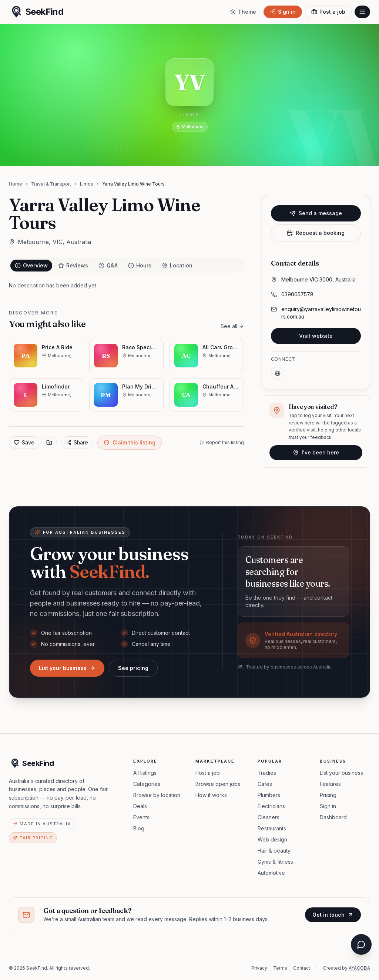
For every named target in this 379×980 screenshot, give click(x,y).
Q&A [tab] (108, 265)
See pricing (133, 668)
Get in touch (333, 915)
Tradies (267, 773)
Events (141, 817)
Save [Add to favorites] (24, 442)
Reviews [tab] (73, 265)
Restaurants (272, 828)
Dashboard (333, 817)
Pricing (328, 795)
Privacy (259, 968)
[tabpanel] (126, 286)
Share (77, 442)
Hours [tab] (140, 265)
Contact (302, 968)
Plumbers (269, 795)
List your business (67, 668)
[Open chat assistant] (361, 946)
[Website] (278, 373)
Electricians (271, 806)
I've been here (316, 452)
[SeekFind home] (36, 12)
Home (16, 184)
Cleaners (269, 817)
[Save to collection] (49, 443)
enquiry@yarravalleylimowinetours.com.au (321, 313)
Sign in (328, 806)
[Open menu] (362, 12)
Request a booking (316, 233)
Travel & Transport (51, 184)
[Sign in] (283, 12)
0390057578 (297, 294)
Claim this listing (130, 442)
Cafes (265, 784)
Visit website (316, 336)
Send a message (316, 213)
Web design (272, 839)
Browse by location (157, 795)
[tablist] (126, 266)
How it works (211, 795)
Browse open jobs (218, 784)
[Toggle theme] (243, 12)
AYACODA (359, 968)
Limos (87, 184)
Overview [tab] (31, 265)
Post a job (208, 773)
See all (232, 326)
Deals (140, 806)
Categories (147, 784)
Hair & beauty (274, 851)
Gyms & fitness (275, 862)
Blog (139, 828)
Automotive (271, 873)
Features (330, 784)
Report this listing (222, 442)
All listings (145, 773)
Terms (280, 968)
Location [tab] (177, 265)
